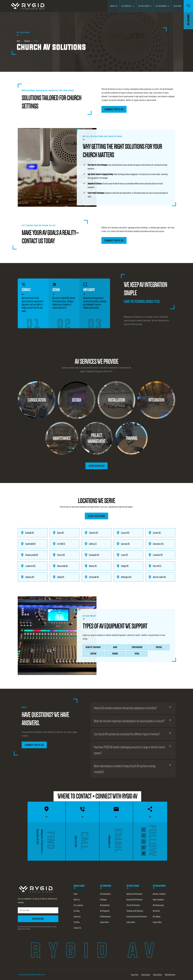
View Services (96, 466)
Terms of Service (146, 975)
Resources (77, 917)
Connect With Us (114, 109)
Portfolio (77, 922)
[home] (28, 6)
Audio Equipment (158, 900)
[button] (128, 6)
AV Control (156, 911)
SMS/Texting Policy (170, 975)
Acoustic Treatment (159, 894)
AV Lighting (157, 917)
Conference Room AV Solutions (137, 917)
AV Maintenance (105, 917)
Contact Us (77, 928)
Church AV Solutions (133, 905)
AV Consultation (105, 894)
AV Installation (105, 905)
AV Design (103, 900)
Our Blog (77, 911)
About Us (114, 6)
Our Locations (78, 905)
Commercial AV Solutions (135, 911)
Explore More (104, 922)
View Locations (96, 516)
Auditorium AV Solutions (134, 894)
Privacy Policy (135, 975)
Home (76, 894)
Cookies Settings (157, 975)
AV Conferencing (158, 905)
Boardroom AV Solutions (134, 900)
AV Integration (105, 911)
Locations (177, 6)
